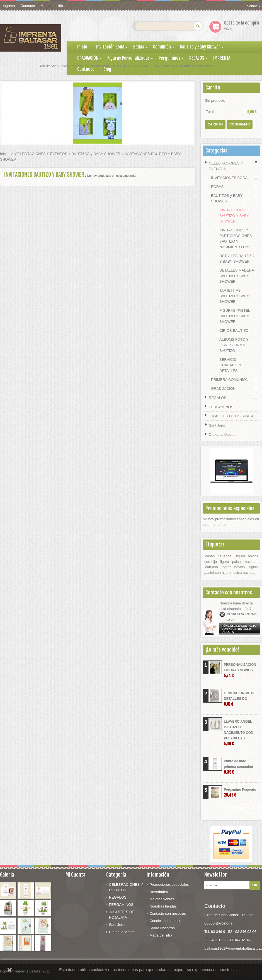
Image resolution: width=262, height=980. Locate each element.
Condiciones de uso (165, 921)
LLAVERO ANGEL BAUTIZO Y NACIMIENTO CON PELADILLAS (239, 733)
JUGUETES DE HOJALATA (231, 416)
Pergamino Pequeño (240, 793)
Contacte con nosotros (168, 914)
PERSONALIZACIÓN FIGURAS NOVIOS (240, 670)
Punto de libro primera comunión (238, 767)
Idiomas (253, 6)
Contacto (28, 6)
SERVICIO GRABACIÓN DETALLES (230, 365)
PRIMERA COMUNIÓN (230, 380)
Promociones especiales (230, 508)
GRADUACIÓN (223, 389)
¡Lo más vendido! (222, 650)
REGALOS (218, 398)
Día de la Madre (222, 435)
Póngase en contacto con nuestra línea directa (239, 629)
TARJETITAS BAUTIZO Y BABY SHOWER (234, 296)
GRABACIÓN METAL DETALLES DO (240, 699)
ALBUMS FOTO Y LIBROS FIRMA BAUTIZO (234, 345)
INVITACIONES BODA (229, 178)
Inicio (4, 154)
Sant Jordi (217, 425)
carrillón (212, 567)
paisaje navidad (245, 562)
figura (225, 562)
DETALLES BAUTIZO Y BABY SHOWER (237, 259)
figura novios (234, 567)
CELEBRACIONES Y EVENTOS (41, 154)
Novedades (159, 892)
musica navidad (243, 573)
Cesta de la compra (242, 23)
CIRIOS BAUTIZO (234, 331)
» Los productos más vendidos (240, 811)
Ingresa (9, 6)
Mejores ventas (162, 899)
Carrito (213, 88)
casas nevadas (218, 556)
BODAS (217, 187)
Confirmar (240, 124)
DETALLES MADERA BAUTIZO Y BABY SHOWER (237, 276)
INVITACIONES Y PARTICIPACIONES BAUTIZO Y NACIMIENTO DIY (236, 239)
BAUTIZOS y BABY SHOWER (96, 154)
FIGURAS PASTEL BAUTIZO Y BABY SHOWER (235, 316)
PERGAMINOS (221, 407)
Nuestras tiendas (163, 906)
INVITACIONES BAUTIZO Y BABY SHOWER (234, 216)
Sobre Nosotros (162, 928)
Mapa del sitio (52, 6)
